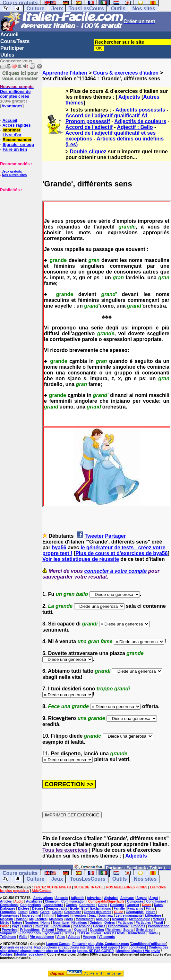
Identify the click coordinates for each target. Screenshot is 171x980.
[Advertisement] (19, 224)
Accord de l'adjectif (89, 127)
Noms (46, 923)
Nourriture (61, 923)
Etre (85, 908)
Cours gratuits (20, 873)
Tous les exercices (65, 850)
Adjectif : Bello (135, 127)
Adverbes (94, 898)
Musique (103, 919)
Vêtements (107, 937)
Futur (22, 912)
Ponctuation (61, 926)
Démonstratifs (57, 908)
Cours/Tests (15, 41)
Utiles (7, 55)
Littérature (153, 916)
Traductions (137, 933)
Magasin (6, 919)
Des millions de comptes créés (17, 91)
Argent (141, 898)
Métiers (158, 919)
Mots (69, 919)
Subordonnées (30, 933)
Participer (12, 48)
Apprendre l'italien (65, 73)
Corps (103, 905)
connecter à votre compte (116, 571)
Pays (16, 926)
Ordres (110, 923)
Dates (158, 905)
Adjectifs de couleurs (140, 121)
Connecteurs (53, 905)
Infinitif (49, 916)
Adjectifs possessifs (140, 110)
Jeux (57, 9)
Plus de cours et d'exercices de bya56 (122, 553)
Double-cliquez (88, 152)
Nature (17, 923)
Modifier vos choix (30, 954)
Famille (119, 908)
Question (97, 930)
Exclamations (100, 908)
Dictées (24, 908)
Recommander (17, 140)
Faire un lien (15, 149)
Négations (79, 923)
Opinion (96, 923)
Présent (48, 930)
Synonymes (53, 933)
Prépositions (30, 930)
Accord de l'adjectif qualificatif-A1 (107, 116)
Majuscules (38, 919)
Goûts (57, 912)
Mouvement (85, 919)
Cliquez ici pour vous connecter (20, 76)
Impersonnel (31, 916)
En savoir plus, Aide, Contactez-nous (101, 944)
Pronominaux (118, 926)
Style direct (145, 930)
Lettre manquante (129, 916)
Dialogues (8, 908)
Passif (158, 923)
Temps (69, 933)
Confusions (9, 905)
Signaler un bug (18, 144)
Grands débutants (98, 912)
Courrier (133, 905)
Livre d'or (12, 135)
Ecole (75, 908)
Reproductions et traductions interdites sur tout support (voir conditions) (90, 947)
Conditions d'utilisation (149, 944)
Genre (45, 912)
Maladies (56, 919)
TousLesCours (86, 9)
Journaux (106, 916)
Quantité (81, 930)
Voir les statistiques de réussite (81, 559)
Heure (151, 912)
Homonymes (10, 916)
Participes (125, 923)
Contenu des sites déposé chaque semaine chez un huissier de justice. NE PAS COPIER (84, 949)
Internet (63, 916)
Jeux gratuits (12, 171)
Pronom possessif (88, 121)
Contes (71, 905)
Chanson (52, 901)
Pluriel (27, 926)
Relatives (114, 930)
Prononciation (159, 926)
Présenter (64, 930)
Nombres (32, 923)
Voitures (74, 937)
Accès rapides (16, 125)
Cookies (6, 954)
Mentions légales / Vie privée (138, 951)
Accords (62, 898)
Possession (81, 926)
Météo (5, 923)
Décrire (38, 908)
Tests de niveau (89, 933)
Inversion (79, 916)
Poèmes (99, 926)
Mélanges (119, 919)
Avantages (12, 106)
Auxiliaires (34, 901)
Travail (153, 933)
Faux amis (135, 908)
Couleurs (117, 905)
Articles (6, 901)
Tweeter (94, 536)
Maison (21, 919)
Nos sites (144, 9)
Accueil (9, 35)
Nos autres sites (14, 175)
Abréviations (43, 898)
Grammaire (73, 912)
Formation (8, 912)
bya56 (59, 548)
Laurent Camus (58, 944)
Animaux (127, 898)
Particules (143, 923)
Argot (154, 898)
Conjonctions (30, 905)
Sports (128, 930)
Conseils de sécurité (17, 947)
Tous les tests (114, 933)
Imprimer (12, 130)
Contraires (87, 905)
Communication (73, 901)
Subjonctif (8, 933)
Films (150, 908)
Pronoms (138, 926)
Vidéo (23, 937)
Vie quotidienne (42, 937)
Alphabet (111, 898)
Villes (61, 937)
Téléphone (8, 937)
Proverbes (10, 930)
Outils (118, 9)
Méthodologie (140, 919)
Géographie (135, 912)
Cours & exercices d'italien (126, 73)
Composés (135, 901)
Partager (115, 536)
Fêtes (33, 912)
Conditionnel (156, 901)
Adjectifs (129, 97)
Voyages (89, 937)
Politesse (42, 926)
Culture (35, 9)
